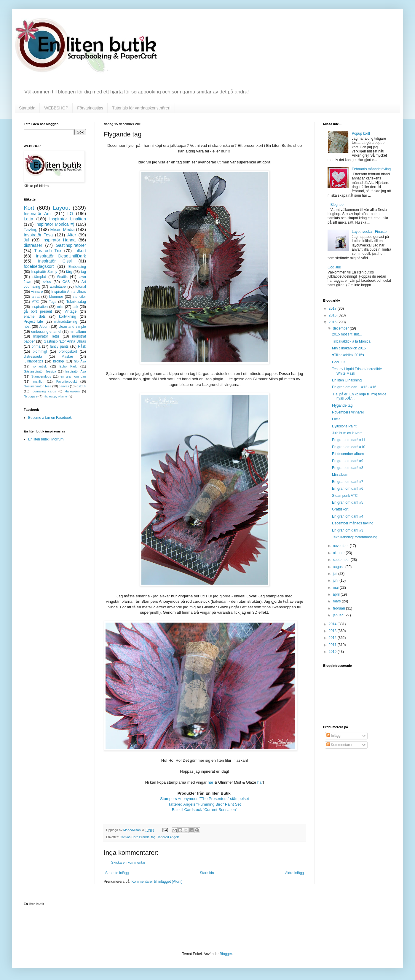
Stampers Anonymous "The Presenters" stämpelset (205, 799)
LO (70, 214)
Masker (67, 357)
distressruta (33, 357)
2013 (333, 631)
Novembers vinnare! (348, 412)
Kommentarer (339, 745)
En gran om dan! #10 (349, 447)
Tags (53, 302)
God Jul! (334, 267)
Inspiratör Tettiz (46, 336)
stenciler (79, 297)
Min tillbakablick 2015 (349, 348)
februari (339, 608)
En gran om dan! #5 (348, 502)
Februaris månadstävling (371, 169)
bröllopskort (68, 351)
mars (337, 601)
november (341, 546)
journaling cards (44, 391)
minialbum (78, 332)
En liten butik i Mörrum (46, 439)
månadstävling (66, 322)
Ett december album (348, 454)
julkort (80, 251)
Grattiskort (340, 509)
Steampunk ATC (345, 496)
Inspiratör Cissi (55, 261)
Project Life (33, 322)
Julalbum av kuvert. (347, 433)
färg (69, 272)
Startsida (27, 108)
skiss (47, 282)
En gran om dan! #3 (348, 530)
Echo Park (68, 366)
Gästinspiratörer (71, 245)
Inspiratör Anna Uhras (69, 292)
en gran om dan (73, 376)
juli (336, 574)
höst (27, 327)
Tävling (31, 230)
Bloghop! (337, 205)
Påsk (82, 346)
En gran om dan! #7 (348, 482)
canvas (64, 386)
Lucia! (337, 419)
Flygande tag (342, 405)
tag (153, 837)
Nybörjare (31, 396)
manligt (38, 381)
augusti (339, 567)
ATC (35, 302)
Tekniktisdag (76, 302)
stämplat (39, 277)
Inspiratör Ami (38, 214)
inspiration (40, 307)
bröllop (58, 361)
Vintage (71, 311)
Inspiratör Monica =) (55, 224)
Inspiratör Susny (44, 272)
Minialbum (340, 475)
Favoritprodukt (67, 381)
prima (36, 346)
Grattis (62, 277)
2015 (333, 322)
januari (339, 615)
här (211, 782)
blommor (56, 297)
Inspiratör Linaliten (68, 219)
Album (44, 327)
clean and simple (72, 327)
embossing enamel (46, 332)
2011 (333, 645)
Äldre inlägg (295, 873)
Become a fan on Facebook (50, 418)
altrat (36, 297)
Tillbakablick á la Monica (351, 341)
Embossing (77, 267)
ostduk (81, 386)
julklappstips (33, 361)
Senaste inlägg (117, 873)
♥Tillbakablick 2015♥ (348, 355)
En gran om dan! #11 (349, 440)
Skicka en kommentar (128, 863)
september (342, 560)
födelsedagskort (39, 266)
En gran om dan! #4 (348, 516)
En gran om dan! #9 (348, 461)
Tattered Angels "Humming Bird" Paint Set (205, 804)
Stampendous (41, 376)
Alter (72, 235)
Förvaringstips (90, 108)
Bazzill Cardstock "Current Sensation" (205, 810)
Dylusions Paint (344, 426)
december (341, 328)
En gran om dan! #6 (348, 489)
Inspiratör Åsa (76, 371)
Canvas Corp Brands (135, 837)
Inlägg (333, 736)
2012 (333, 638)
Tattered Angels (168, 837)
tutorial (81, 287)
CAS (66, 282)
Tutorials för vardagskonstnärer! (141, 108)
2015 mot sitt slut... (347, 334)
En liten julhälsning (347, 380)
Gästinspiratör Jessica (40, 371)
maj (336, 588)
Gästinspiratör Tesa (37, 386)
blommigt (40, 351)
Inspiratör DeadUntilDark (61, 256)
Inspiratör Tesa (38, 235)
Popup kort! (361, 133)
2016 (333, 315)
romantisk (40, 366)
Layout (61, 208)
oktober (339, 553)
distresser (33, 245)
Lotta (28, 219)
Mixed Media (62, 230)
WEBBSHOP (56, 108)
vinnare (37, 292)
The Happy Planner (56, 396)
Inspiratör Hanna (59, 240)
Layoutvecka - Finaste (369, 232)
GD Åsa (80, 361)
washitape (58, 287)
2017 (333, 308)
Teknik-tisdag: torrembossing (355, 537)
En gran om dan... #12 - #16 (354, 387)
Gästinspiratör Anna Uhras (65, 341)
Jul (26, 240)
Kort (29, 208)
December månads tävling (353, 523)
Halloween (72, 391)
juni (336, 580)
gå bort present (38, 311)
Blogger (226, 954)
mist (60, 307)
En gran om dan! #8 (348, 468)
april (337, 594)
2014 (333, 624)
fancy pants (59, 346)
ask (75, 307)
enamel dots (35, 316)
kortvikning (67, 316)
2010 (333, 652)
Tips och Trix (48, 251)
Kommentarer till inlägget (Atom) (157, 882)
